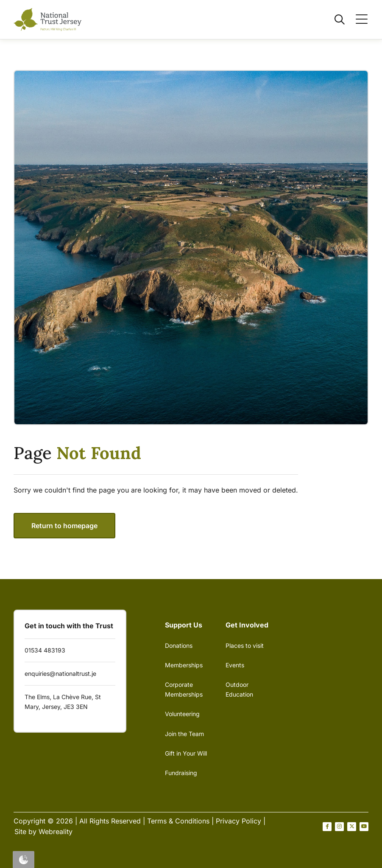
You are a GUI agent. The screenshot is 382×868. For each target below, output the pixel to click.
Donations (179, 645)
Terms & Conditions (178, 821)
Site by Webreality (43, 832)
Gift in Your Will (186, 753)
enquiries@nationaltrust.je (60, 673)
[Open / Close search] (335, 20)
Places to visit (245, 645)
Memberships (184, 665)
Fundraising (181, 773)
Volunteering (182, 714)
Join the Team (184, 734)
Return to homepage (64, 526)
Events (235, 665)
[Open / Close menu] (357, 20)
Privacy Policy (238, 821)
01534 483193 (45, 650)
